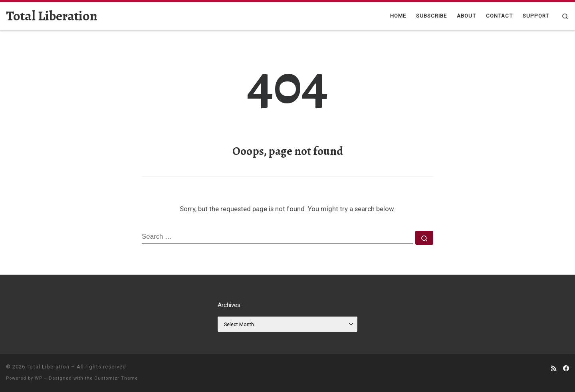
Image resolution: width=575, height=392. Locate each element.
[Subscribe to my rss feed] (554, 369)
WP (39, 378)
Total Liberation (48, 367)
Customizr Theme (116, 378)
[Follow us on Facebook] (566, 369)
